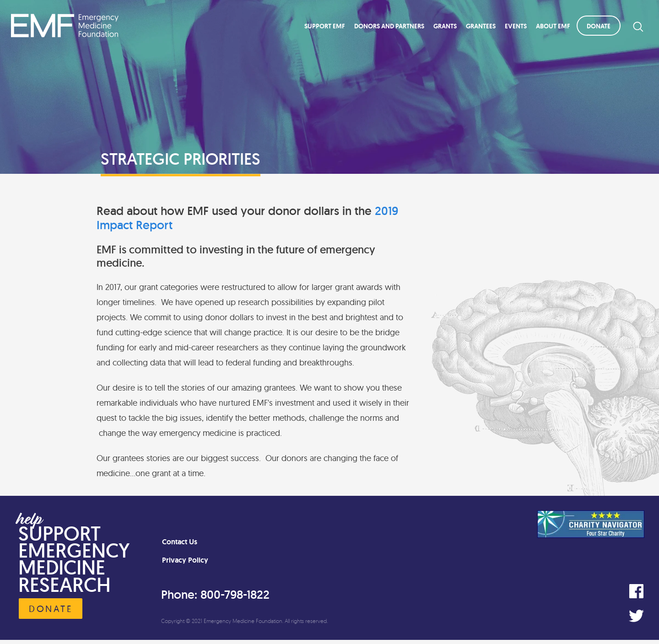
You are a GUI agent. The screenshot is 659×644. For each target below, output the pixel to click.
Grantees (481, 26)
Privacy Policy (185, 560)
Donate (599, 26)
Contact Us (180, 542)
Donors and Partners (389, 26)
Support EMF (325, 26)
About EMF (553, 26)
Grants (445, 26)
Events (516, 26)
